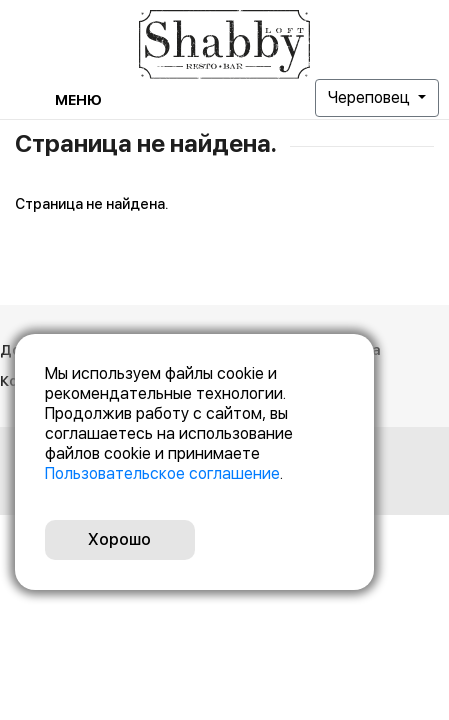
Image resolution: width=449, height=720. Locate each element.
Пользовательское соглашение (162, 473)
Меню (78, 100)
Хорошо (119, 539)
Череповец (371, 97)
